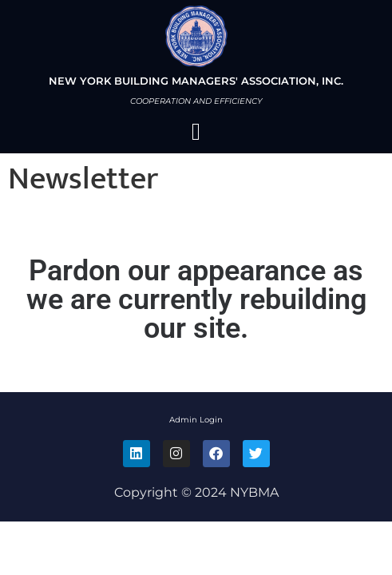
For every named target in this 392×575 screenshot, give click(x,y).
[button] (196, 131)
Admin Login (196, 420)
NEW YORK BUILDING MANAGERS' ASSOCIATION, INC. (196, 81)
